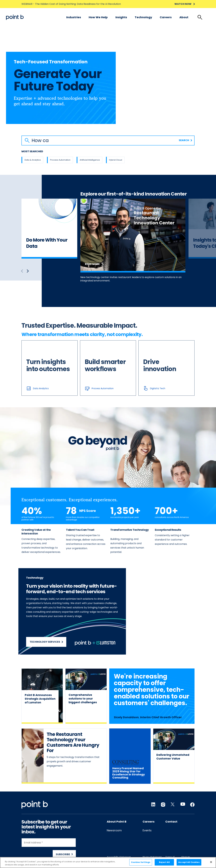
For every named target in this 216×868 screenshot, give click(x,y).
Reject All (164, 862)
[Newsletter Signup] (49, 848)
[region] (108, 863)
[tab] (200, 17)
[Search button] (27, 140)
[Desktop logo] (15, 17)
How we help (98, 17)
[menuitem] (74, 17)
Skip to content (6, 15)
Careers (166, 17)
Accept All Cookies (189, 862)
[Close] (211, 862)
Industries (74, 17)
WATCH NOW (184, 4)
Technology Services (46, 642)
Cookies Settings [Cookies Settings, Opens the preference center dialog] (141, 862)
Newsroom (114, 830)
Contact (171, 822)
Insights (121, 17)
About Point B (117, 822)
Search (185, 140)
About (184, 17)
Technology (143, 17)
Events (147, 830)
